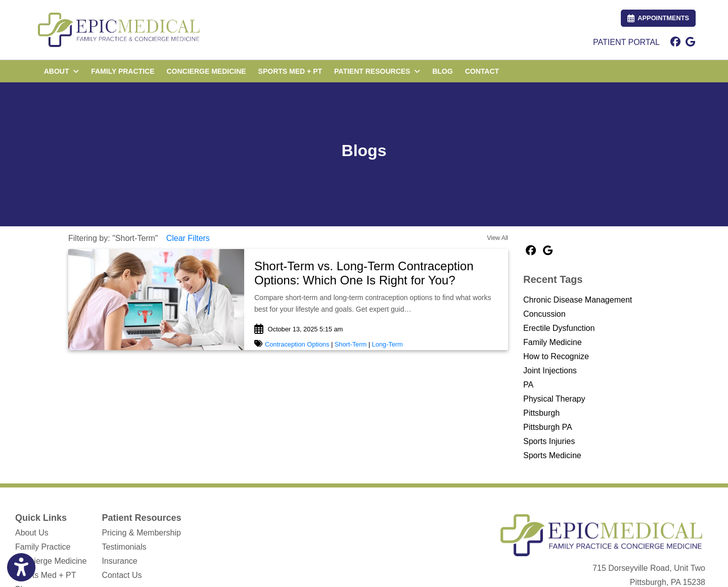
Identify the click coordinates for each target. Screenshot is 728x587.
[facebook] (675, 42)
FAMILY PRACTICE (123, 71)
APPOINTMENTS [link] (658, 18)
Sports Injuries (549, 441)
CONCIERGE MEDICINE (206, 71)
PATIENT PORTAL (626, 42)
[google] (690, 42)
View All (497, 238)
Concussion (544, 314)
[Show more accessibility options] (21, 568)
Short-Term (351, 344)
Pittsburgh (541, 413)
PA (528, 385)
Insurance (119, 561)
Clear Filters (188, 238)
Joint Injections (550, 371)
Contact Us (122, 575)
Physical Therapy (554, 399)
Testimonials (124, 547)
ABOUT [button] (62, 71)
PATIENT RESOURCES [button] (377, 71)
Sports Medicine (552, 455)
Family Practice (43, 547)
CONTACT (482, 71)
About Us (32, 533)
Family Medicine (553, 342)
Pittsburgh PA (548, 427)
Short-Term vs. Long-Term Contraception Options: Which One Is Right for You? (364, 273)
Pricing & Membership (141, 533)
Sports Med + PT (46, 575)
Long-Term (388, 344)
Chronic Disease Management (578, 300)
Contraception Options (297, 344)
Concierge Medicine (51, 561)
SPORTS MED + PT (290, 71)
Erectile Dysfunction (559, 328)
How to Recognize (556, 356)
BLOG (442, 71)
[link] (376, 274)
